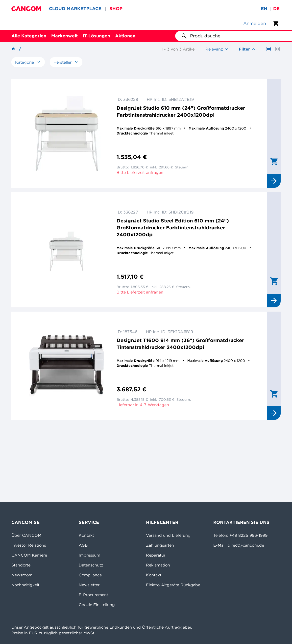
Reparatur (156, 555)
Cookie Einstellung (97, 605)
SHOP (116, 9)
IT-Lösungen (96, 36)
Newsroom (22, 575)
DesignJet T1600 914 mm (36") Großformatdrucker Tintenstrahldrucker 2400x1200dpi (180, 344)
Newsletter (89, 585)
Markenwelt (64, 36)
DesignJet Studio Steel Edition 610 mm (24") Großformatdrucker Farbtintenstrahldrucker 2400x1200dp (173, 228)
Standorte (21, 565)
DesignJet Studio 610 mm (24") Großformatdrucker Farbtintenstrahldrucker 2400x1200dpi (181, 111)
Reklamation (158, 565)
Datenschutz (91, 565)
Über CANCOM (26, 535)
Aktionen (125, 36)
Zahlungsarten (160, 545)
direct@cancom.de (246, 545)
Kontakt (86, 535)
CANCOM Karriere (29, 555)
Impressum (89, 555)
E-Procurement (93, 595)
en (264, 9)
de (276, 9)
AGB (83, 545)
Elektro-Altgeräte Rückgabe (173, 585)
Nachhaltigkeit (25, 585)
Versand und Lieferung (168, 535)
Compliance (90, 575)
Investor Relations (29, 545)
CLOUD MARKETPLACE (75, 9)
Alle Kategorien (29, 36)
